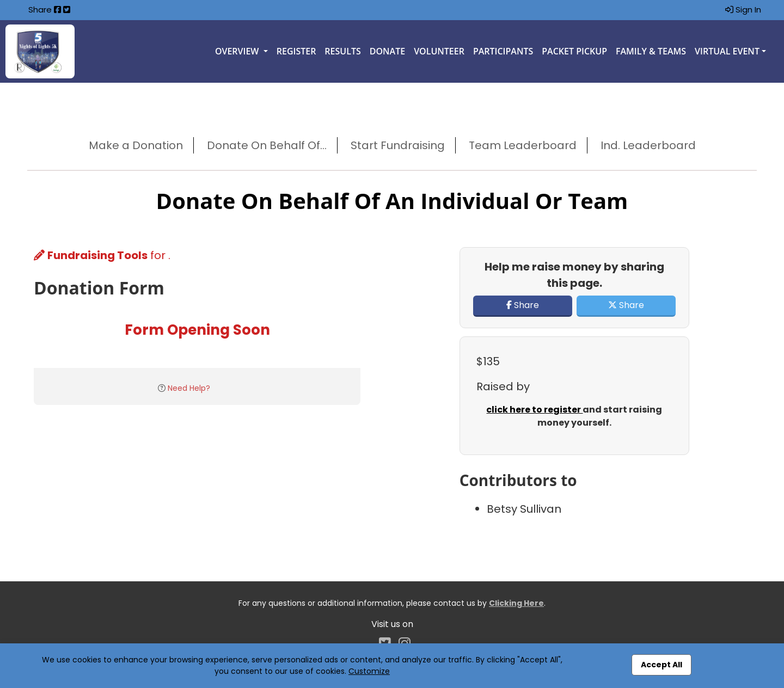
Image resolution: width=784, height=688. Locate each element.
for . (102, 255)
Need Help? (189, 388)
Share (523, 305)
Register (296, 51)
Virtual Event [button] (727, 51)
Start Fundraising (398, 145)
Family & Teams (651, 51)
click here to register (534, 410)
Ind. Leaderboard (648, 145)
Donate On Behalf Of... (267, 145)
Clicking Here (516, 603)
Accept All (661, 665)
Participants (503, 51)
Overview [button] (238, 51)
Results (342, 51)
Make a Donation (136, 145)
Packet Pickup (574, 51)
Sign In (743, 10)
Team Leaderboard (523, 145)
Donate (387, 51)
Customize (369, 671)
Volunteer (439, 51)
